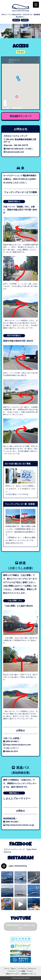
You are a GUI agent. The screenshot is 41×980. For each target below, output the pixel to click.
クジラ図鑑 (21, 971)
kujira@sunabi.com (15, 152)
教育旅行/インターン (28, 974)
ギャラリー (12, 971)
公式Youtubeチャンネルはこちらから (20, 926)
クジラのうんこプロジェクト (27, 969)
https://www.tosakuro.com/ (18, 745)
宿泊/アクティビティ (13, 974)
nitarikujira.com (16, 978)
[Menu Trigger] (36, 5)
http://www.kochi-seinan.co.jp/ (20, 825)
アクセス (30, 971)
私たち (14, 969)
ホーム (7, 969)
